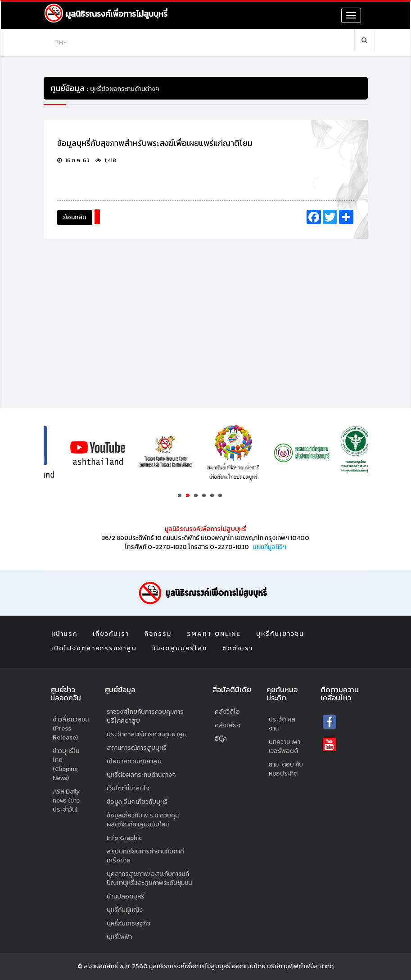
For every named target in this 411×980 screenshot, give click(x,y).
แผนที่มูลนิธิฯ (270, 547)
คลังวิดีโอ (227, 712)
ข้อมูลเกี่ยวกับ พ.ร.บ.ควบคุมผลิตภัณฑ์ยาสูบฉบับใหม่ (143, 820)
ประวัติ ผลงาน (282, 724)
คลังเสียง (228, 725)
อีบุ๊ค (221, 739)
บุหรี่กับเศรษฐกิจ (129, 923)
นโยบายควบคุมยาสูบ (134, 761)
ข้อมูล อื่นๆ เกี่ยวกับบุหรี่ (137, 802)
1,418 (106, 160)
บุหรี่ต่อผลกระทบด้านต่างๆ (141, 775)
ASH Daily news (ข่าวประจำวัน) (66, 801)
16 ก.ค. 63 (73, 160)
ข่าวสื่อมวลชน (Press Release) (71, 728)
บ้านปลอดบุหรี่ (126, 896)
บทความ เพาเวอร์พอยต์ (285, 746)
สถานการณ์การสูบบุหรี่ (137, 748)
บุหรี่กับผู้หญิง (125, 910)
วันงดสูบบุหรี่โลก (180, 648)
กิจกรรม (158, 634)
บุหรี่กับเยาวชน (280, 634)
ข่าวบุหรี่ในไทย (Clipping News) (66, 764)
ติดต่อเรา (238, 648)
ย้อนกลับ (75, 217)
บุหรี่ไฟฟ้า (119, 937)
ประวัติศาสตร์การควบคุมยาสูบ (147, 734)
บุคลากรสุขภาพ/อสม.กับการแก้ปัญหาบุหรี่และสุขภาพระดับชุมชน (149, 878)
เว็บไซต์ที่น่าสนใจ (128, 788)
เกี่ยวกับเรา (111, 634)
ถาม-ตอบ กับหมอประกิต (286, 769)
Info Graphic (124, 838)
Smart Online (214, 634)
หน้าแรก (64, 634)
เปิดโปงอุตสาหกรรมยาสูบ (94, 648)
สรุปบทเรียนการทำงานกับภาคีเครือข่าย (145, 856)
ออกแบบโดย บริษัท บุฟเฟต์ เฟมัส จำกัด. (283, 966)
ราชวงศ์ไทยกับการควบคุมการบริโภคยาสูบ (145, 716)
